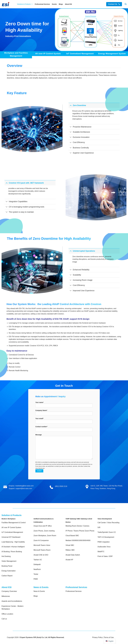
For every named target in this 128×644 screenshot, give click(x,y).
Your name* (64, 405)
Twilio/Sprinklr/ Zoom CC (107, 532)
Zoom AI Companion (41, 540)
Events (54, 4)
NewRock (37, 569)
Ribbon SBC (70, 550)
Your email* (64, 421)
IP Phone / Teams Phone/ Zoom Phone (80, 531)
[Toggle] (71, 105)
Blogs (61, 4)
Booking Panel (7, 566)
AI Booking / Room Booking (12, 552)
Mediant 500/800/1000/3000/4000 (78, 540)
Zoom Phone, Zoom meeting (44, 531)
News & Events (39, 591)
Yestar (36, 574)
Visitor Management (9, 561)
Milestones (6, 596)
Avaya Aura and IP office (43, 526)
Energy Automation (9, 571)
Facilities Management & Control (14, 523)
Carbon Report (7, 576)
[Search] (126, 4)
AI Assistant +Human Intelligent (13, 547)
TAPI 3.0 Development (106, 537)
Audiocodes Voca (104, 547)
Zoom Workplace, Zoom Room (45, 536)
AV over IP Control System (11, 527)
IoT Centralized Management (12, 532)
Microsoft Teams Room (42, 550)
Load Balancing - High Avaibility (13, 542)
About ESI (68, 4)
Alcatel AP (69, 560)
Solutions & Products (25, 4)
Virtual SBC (70, 545)
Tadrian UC (38, 560)
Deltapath (37, 564)
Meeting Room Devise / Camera (77, 526)
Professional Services (42, 4)
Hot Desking (6, 556)
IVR (99, 527)
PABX (36, 579)
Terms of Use (109, 637)
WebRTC (101, 552)
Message (64, 447)
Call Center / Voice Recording (108, 523)
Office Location (7, 614)
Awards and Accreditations (12, 601)
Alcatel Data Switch (73, 555)
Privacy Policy (97, 637)
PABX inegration (104, 542)
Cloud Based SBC (72, 536)
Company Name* (64, 413)
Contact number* (64, 429)
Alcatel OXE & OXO (41, 555)
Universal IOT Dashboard (11, 537)
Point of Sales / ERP (105, 556)
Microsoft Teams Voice (42, 545)
